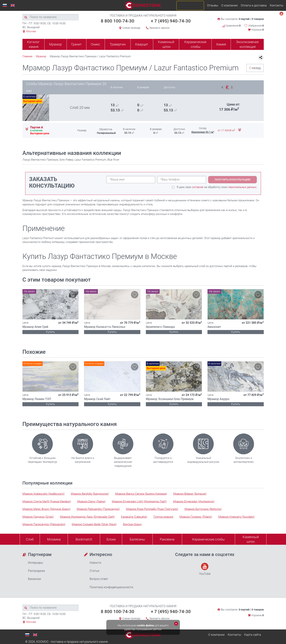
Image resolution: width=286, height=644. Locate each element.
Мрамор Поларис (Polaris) (196, 517)
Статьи (94, 571)
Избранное (256, 26)
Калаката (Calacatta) (134, 517)
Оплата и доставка (254, 5)
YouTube (205, 569)
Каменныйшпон (251, 539)
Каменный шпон (166, 44)
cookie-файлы (146, 625)
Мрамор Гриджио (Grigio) (38, 517)
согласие (198, 187)
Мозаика (54, 539)
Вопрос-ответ (99, 579)
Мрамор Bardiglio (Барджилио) (90, 494)
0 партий (244, 19)
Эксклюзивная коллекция (247, 44)
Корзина (258, 30)
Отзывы (213, 5)
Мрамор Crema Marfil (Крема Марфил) (47, 501)
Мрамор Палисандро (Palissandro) (44, 524)
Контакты (277, 5)
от (227, 130)
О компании (229, 5)
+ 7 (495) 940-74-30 (171, 21)
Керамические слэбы (195, 44)
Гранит (76, 44)
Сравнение (231, 26)
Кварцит (142, 44)
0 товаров (258, 19)
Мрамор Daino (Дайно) (91, 501)
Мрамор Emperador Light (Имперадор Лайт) (139, 501)
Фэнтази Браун (132, 524)
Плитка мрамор (163, 517)
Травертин (118, 44)
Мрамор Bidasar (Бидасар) (190, 494)
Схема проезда (131, 28)
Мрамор (55, 44)
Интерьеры (35, 563)
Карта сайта (253, 635)
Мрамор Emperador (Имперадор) (194, 501)
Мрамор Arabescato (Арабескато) (43, 494)
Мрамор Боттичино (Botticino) (203, 509)
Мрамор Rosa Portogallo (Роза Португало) (152, 509)
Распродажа (36, 571)
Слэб (30, 539)
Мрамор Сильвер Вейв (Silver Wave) (94, 524)
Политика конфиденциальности (111, 587)
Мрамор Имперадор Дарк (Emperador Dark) (87, 517)
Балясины (137, 539)
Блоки (111, 539)
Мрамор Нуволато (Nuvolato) (236, 517)
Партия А (37, 127)
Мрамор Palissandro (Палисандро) (98, 509)
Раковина (167, 539)
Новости (95, 563)
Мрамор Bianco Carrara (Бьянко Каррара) (141, 494)
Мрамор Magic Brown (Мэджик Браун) (46, 509)
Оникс (95, 44)
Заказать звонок (159, 28)
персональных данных (242, 187)
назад (254, 68)
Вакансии (34, 579)
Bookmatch (84, 539)
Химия (221, 44)
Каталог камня (33, 44)
